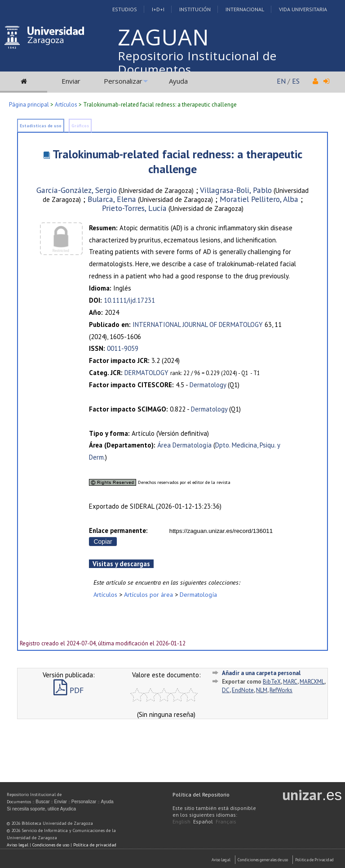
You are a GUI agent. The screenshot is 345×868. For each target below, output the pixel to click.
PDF (69, 690)
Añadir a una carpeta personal (261, 673)
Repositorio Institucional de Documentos (197, 63)
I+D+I (158, 9)
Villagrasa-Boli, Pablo (236, 190)
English (181, 821)
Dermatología (198, 594)
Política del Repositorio (201, 794)
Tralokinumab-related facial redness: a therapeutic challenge (177, 161)
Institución (195, 9)
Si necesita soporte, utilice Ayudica (41, 809)
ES (296, 81)
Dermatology (208, 385)
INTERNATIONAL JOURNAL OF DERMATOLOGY (198, 324)
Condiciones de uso (51, 845)
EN (281, 81)
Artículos (66, 105)
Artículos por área (148, 594)
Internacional (245, 9)
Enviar (71, 81)
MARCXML (312, 682)
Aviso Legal (221, 860)
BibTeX (272, 682)
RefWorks (281, 690)
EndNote (243, 690)
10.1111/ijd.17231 (129, 300)
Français (226, 821)
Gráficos (80, 126)
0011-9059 (123, 348)
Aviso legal (18, 845)
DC (226, 690)
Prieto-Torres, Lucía (134, 208)
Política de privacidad (95, 845)
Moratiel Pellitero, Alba (259, 199)
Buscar (42, 802)
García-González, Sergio (77, 190)
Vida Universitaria (303, 9)
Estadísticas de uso (41, 126)
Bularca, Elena (112, 199)
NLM (262, 690)
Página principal (29, 105)
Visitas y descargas (121, 564)
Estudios (125, 9)
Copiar (103, 541)
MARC (290, 682)
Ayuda (178, 81)
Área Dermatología (184, 445)
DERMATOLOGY (146, 373)
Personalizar (123, 81)
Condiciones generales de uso (263, 860)
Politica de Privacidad (314, 860)
